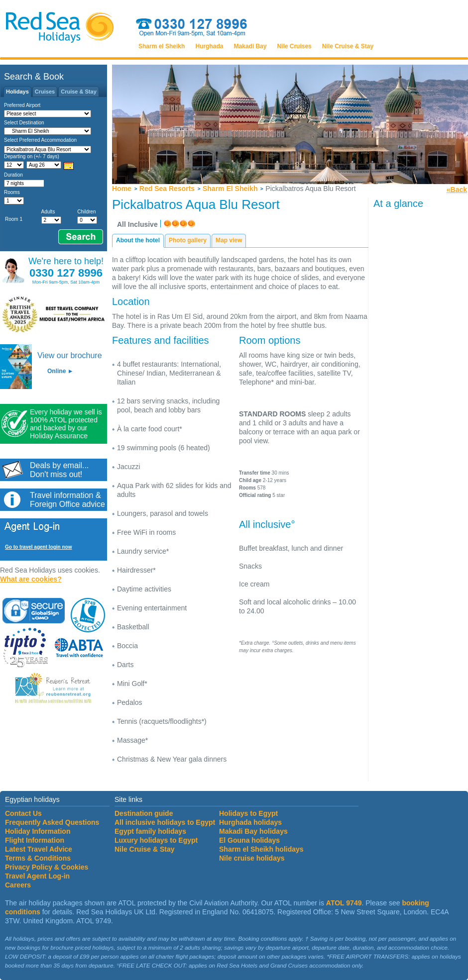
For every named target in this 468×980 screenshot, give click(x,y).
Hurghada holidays (250, 822)
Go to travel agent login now (38, 547)
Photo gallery (188, 240)
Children (86, 212)
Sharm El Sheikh (230, 189)
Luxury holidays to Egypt (156, 840)
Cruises (45, 92)
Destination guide (144, 813)
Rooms (12, 192)
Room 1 (14, 219)
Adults (48, 212)
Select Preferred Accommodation (40, 140)
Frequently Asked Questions (52, 822)
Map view (229, 240)
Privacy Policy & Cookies (47, 867)
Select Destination (24, 123)
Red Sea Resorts (167, 189)
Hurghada (209, 46)
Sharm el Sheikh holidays (261, 849)
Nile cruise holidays (252, 858)
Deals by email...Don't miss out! (59, 470)
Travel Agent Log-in (37, 876)
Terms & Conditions (38, 858)
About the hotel (138, 240)
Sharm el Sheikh (162, 46)
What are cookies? (31, 579)
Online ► (60, 371)
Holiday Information (38, 831)
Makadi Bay (250, 46)
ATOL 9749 (344, 903)
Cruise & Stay (79, 92)
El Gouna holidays (249, 840)
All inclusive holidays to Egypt (165, 822)
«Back (457, 190)
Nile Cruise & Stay (348, 46)
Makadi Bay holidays (253, 831)
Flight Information (35, 840)
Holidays (17, 92)
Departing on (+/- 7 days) (32, 156)
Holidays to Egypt (248, 813)
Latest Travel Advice (39, 849)
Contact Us (23, 813)
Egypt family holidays (150, 831)
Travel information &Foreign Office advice (67, 500)
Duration (13, 175)
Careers (18, 885)
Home (122, 189)
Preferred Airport (22, 105)
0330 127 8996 (66, 273)
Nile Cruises (294, 46)
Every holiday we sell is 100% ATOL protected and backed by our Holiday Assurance (66, 424)
